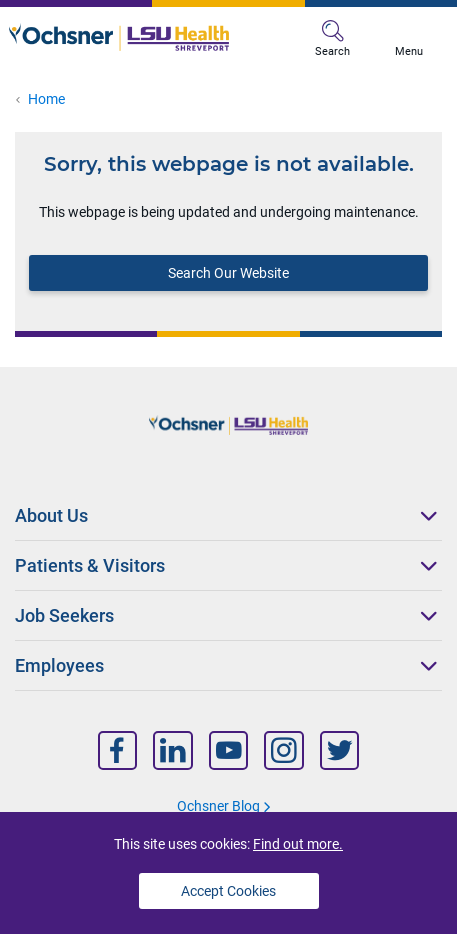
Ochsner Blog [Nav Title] (218, 806)
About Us (51, 515)
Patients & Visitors (90, 565)
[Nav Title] (118, 750)
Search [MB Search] (332, 39)
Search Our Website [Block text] (228, 273)
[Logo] (118, 37)
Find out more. (298, 844)
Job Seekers (64, 615)
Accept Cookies (228, 891)
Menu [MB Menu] (409, 39)
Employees (59, 665)
